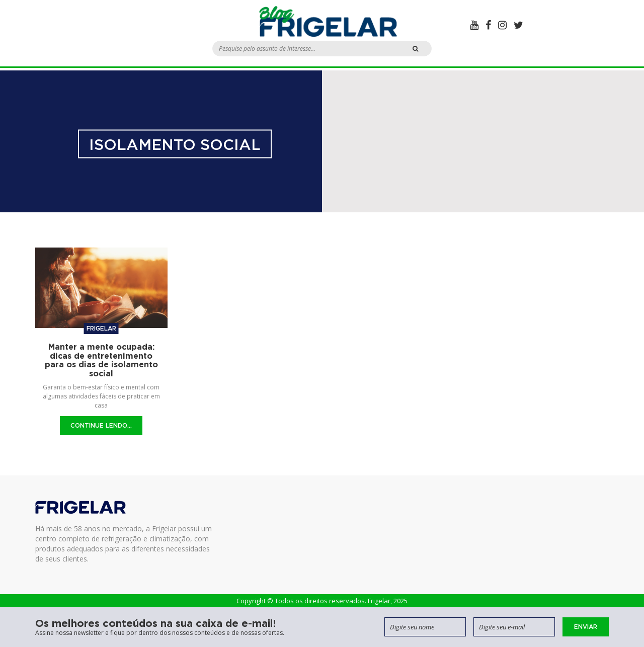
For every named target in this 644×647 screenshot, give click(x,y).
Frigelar (101, 328)
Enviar (586, 627)
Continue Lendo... (101, 425)
